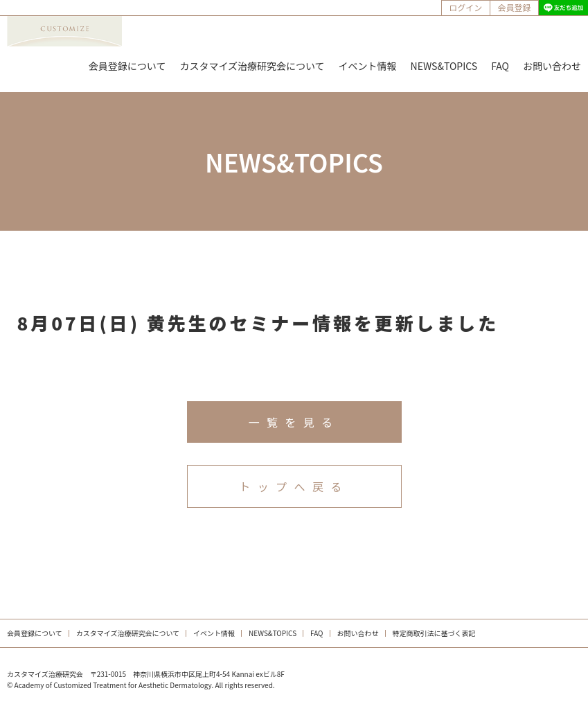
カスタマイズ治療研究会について (252, 66)
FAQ (500, 66)
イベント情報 (368, 66)
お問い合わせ (552, 66)
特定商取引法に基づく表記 (434, 633)
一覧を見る (294, 422)
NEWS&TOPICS (444, 66)
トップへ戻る (294, 486)
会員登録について (127, 66)
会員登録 (514, 7)
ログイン (465, 7)
